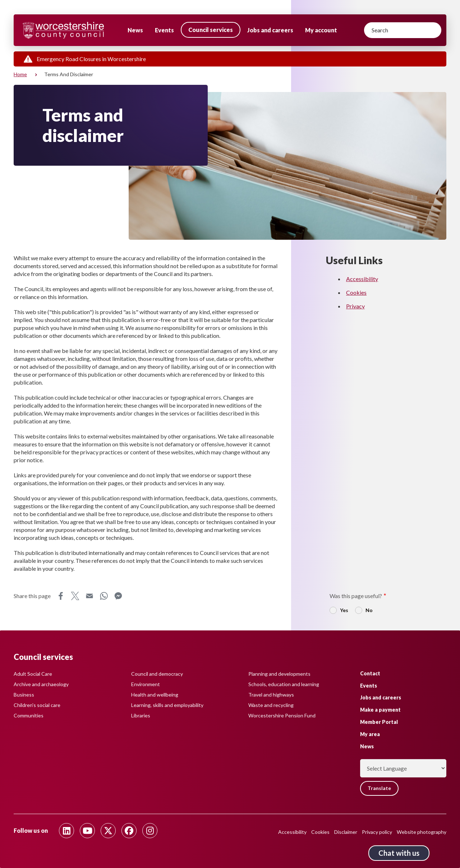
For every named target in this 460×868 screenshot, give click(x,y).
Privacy (355, 306)
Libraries (141, 715)
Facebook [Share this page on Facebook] (61, 596)
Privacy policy (377, 832)
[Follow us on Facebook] (129, 831)
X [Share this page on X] (75, 596)
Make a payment (380, 710)
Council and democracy (157, 674)
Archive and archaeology (41, 684)
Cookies (356, 292)
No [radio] (369, 610)
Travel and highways (271, 695)
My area (370, 734)
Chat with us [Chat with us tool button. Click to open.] (399, 853)
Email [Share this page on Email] (89, 596)
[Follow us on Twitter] (108, 831)
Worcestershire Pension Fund (282, 715)
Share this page (32, 596)
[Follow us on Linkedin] (66, 831)
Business (24, 695)
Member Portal (379, 722)
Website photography (422, 832)
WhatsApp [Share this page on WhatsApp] (104, 596)
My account (321, 30)
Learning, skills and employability (167, 705)
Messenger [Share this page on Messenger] (118, 596)
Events (164, 30)
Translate (380, 788)
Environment (146, 684)
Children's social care (37, 705)
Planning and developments (279, 674)
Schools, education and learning (284, 684)
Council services (211, 30)
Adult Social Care (33, 674)
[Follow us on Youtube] (87, 831)
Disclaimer (346, 832)
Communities (29, 715)
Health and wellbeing (155, 695)
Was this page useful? (356, 596)
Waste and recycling (271, 705)
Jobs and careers (270, 30)
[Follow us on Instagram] (150, 831)
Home (20, 74)
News (135, 30)
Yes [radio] (344, 610)
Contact (370, 673)
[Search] (403, 30)
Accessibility (362, 279)
